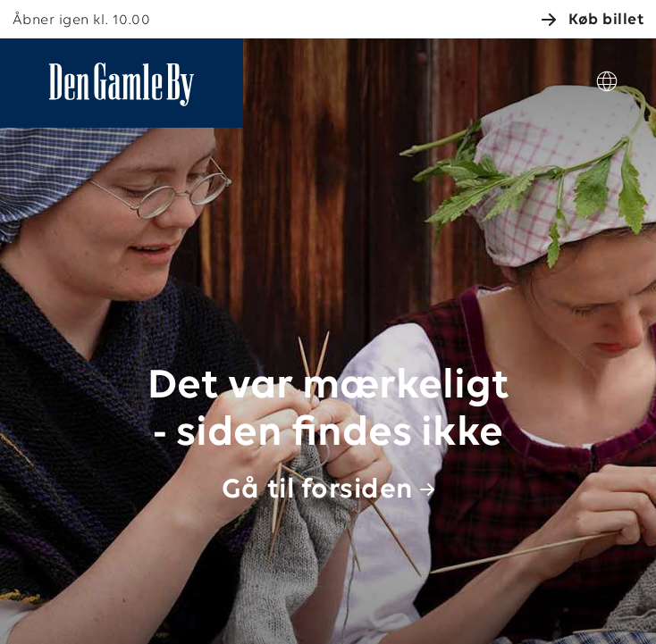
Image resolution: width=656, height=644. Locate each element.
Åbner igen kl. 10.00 (82, 21)
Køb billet (606, 20)
